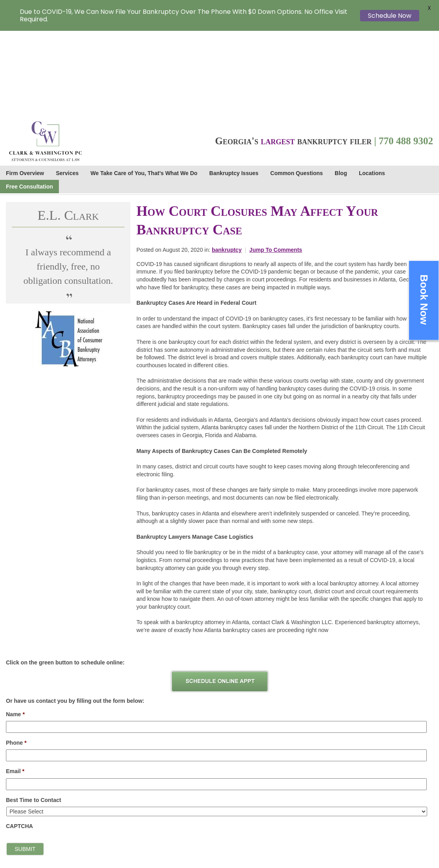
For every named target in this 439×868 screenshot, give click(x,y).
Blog (341, 88)
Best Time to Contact (34, 715)
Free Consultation (29, 101)
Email (15, 686)
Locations (372, 88)
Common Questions (297, 88)
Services (68, 88)
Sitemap (393, 846)
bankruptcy (227, 164)
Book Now (424, 299)
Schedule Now (390, 16)
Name (15, 629)
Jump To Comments (276, 164)
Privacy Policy (402, 821)
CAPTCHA (19, 741)
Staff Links (397, 804)
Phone (16, 657)
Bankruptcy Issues (234, 88)
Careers (394, 796)
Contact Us (398, 813)
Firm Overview (25, 88)
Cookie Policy (401, 838)
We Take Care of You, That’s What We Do (144, 88)
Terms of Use (400, 829)
